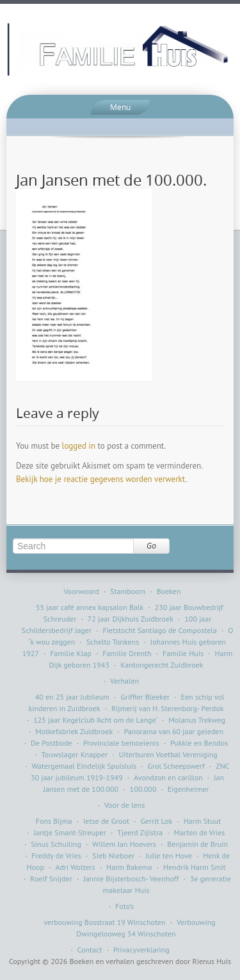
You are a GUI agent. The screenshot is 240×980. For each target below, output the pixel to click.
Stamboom (128, 591)
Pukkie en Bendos (199, 743)
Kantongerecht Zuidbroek (162, 665)
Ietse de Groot (106, 821)
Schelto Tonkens (113, 642)
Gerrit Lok (156, 821)
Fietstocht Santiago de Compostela (159, 630)
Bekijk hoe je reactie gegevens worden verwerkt (100, 479)
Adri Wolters (75, 867)
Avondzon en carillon (168, 777)
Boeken (169, 591)
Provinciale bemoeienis (121, 743)
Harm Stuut (203, 821)
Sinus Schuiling (56, 844)
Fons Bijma (54, 821)
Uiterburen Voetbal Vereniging (168, 754)
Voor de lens (124, 805)
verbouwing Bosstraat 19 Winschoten (104, 922)
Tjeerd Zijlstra (140, 832)
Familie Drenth (127, 653)
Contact (90, 950)
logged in (79, 446)
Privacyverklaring (141, 950)
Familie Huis (183, 653)
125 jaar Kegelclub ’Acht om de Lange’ (95, 720)
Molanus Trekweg (197, 720)
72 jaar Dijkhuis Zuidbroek (131, 619)
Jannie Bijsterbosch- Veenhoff (131, 879)
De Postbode (51, 743)
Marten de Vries (200, 832)
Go (151, 546)
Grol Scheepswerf (176, 766)
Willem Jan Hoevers (124, 844)
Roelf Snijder (51, 879)
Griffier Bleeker (145, 697)
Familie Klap (70, 653)
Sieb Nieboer (113, 855)
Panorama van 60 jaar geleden (174, 731)
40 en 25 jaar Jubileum (72, 697)
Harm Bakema (129, 867)
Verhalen (124, 681)
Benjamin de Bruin (197, 844)
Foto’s (124, 906)
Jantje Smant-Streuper (70, 832)
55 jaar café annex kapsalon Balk (90, 607)
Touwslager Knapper (74, 754)
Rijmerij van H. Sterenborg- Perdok (168, 708)
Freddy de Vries (56, 855)
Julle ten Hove (169, 855)
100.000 (143, 789)
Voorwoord (81, 591)
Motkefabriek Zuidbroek (74, 731)
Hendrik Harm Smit (195, 867)
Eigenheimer (188, 789)
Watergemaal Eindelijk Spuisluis (84, 766)
